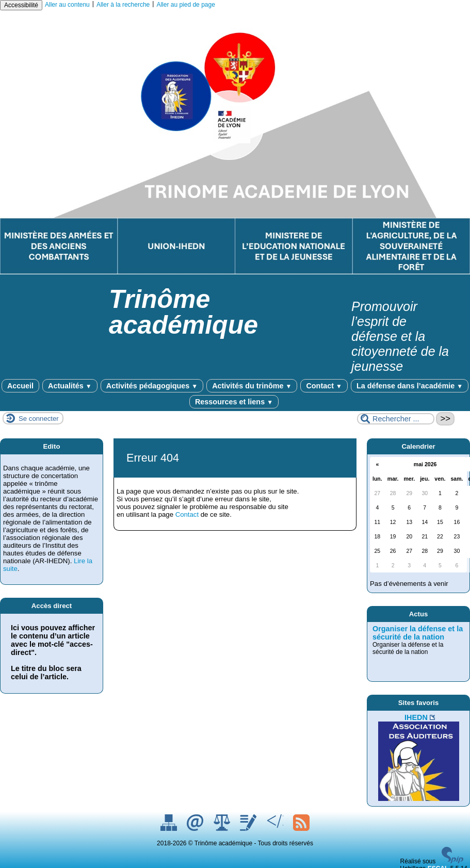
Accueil (20, 386)
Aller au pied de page (185, 5)
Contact (324, 386)
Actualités (70, 386)
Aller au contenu (67, 5)
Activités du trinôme (252, 386)
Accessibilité (21, 5)
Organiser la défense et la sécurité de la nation (418, 633)
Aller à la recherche (123, 5)
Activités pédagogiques (152, 386)
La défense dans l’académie (410, 386)
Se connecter (39, 419)
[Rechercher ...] (396, 419)
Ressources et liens (234, 402)
